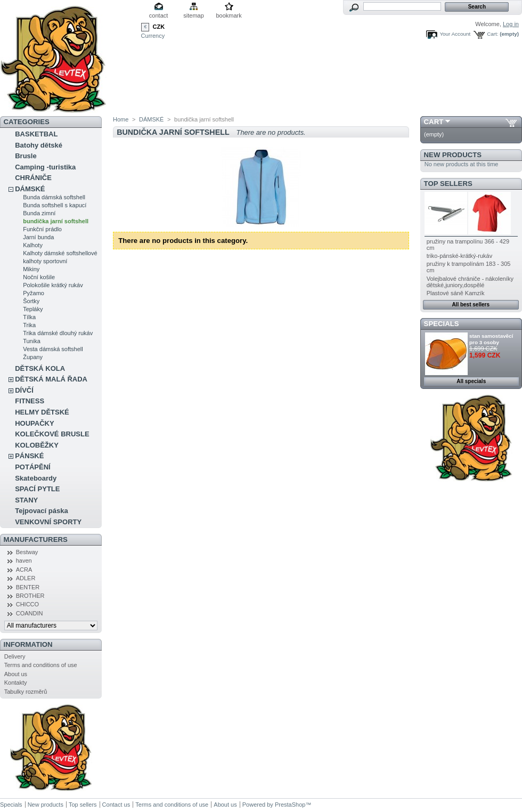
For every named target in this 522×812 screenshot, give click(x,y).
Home (121, 119)
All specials (471, 381)
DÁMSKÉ (30, 189)
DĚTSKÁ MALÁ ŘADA (51, 379)
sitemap (194, 15)
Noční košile (39, 277)
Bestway (27, 552)
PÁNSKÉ (29, 456)
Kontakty (16, 683)
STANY (26, 500)
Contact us (116, 805)
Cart (434, 122)
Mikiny (31, 269)
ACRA (24, 570)
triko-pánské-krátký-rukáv (459, 256)
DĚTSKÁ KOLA (40, 368)
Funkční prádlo (42, 229)
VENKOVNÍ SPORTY (48, 522)
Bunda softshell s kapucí (55, 205)
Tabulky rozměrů (26, 692)
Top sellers (448, 184)
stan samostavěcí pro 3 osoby (491, 339)
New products (453, 155)
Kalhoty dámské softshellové (60, 253)
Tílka (29, 317)
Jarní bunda (38, 237)
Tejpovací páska (41, 511)
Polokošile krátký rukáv (53, 285)
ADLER (26, 578)
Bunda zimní (39, 213)
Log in (511, 24)
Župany (33, 357)
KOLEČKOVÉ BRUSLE (52, 434)
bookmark (229, 15)
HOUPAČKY (34, 423)
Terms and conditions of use (41, 665)
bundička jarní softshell (56, 221)
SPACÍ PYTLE (37, 489)
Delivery (15, 656)
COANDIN (30, 613)
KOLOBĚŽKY (37, 445)
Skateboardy (36, 478)
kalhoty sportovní (45, 261)
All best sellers (471, 304)
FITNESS (30, 401)
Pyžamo (34, 293)
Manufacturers (36, 539)
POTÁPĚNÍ (32, 467)
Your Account (455, 34)
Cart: (492, 34)
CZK (159, 27)
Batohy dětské (39, 145)
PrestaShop (290, 805)
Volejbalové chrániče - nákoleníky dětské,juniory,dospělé (470, 282)
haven (24, 561)
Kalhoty (33, 245)
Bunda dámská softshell (54, 197)
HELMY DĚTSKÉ (42, 412)
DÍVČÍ (24, 390)
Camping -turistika (45, 167)
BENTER (28, 587)
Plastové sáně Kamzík (456, 293)
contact (158, 15)
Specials (442, 324)
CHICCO (27, 604)
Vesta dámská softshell (53, 349)
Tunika (32, 341)
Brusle (26, 156)
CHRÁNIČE (33, 178)
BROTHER (30, 596)
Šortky (31, 301)
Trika (29, 325)
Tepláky (33, 309)
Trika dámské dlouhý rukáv (58, 333)
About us (16, 674)
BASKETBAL (36, 134)
